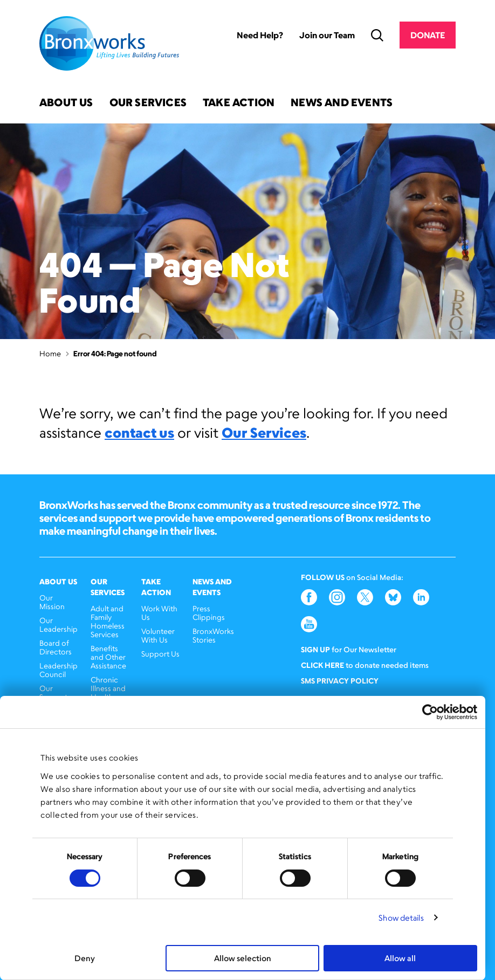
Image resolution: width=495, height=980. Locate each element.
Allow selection (243, 958)
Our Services (148, 103)
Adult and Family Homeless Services (108, 621)
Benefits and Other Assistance (108, 657)
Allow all (400, 958)
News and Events (342, 103)
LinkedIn (421, 597)
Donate (428, 35)
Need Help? (260, 35)
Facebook (309, 597)
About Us (66, 103)
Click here (322, 665)
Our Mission (52, 602)
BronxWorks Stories (213, 635)
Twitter (365, 597)
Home (50, 353)
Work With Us (159, 613)
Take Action (239, 103)
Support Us (160, 654)
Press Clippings (209, 613)
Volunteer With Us (158, 635)
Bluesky (393, 597)
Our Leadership (59, 624)
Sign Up (315, 649)
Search (377, 35)
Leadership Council (59, 670)
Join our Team (327, 35)
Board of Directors (56, 647)
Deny (85, 958)
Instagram (337, 597)
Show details (401, 918)
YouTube (309, 624)
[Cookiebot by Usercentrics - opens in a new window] (430, 712)
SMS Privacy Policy (340, 681)
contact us (139, 432)
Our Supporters (59, 692)
